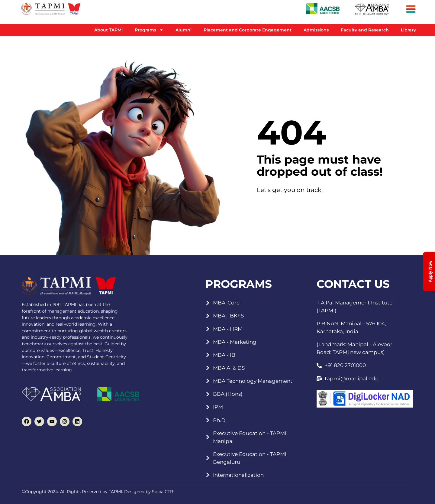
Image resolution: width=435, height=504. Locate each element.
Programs (149, 30)
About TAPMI (108, 30)
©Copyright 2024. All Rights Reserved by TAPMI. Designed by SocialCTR (97, 492)
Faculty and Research (365, 30)
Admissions (316, 30)
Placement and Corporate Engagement (248, 30)
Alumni (184, 30)
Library (408, 30)
